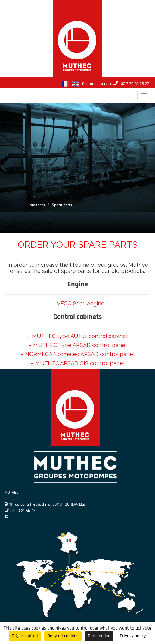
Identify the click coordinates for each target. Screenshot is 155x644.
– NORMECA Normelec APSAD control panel (77, 354)
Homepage (37, 205)
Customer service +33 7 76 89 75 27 (116, 84)
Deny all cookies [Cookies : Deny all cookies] (63, 636)
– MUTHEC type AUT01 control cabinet (78, 336)
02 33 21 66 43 (20, 511)
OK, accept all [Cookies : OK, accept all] (25, 636)
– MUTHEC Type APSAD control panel (78, 345)
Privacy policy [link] (133, 636)
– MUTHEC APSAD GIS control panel (78, 363)
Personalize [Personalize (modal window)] (99, 636)
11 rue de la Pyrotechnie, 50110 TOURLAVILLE (45, 505)
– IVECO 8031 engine (78, 303)
